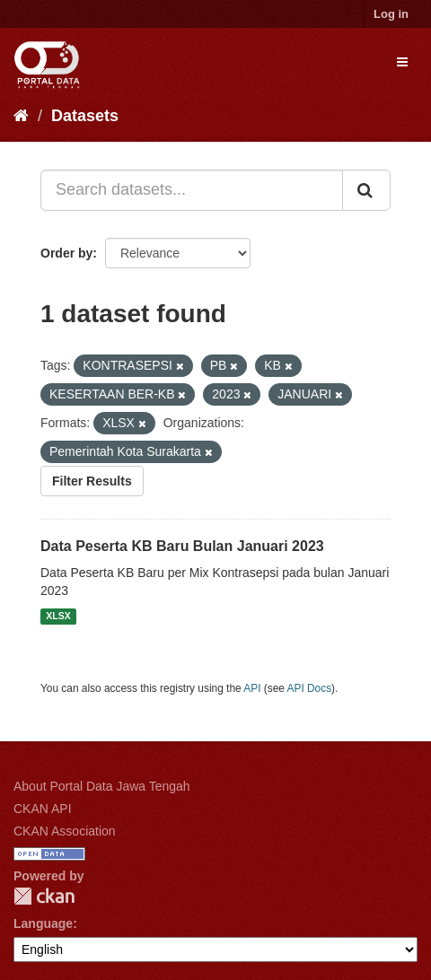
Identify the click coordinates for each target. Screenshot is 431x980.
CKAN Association (65, 831)
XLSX (58, 617)
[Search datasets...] (192, 190)
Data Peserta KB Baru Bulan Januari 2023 (182, 546)
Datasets (85, 116)
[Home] (21, 116)
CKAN (44, 896)
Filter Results (92, 481)
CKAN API (43, 809)
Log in (391, 14)
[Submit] (366, 190)
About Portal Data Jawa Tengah (102, 786)
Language (43, 923)
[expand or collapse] (402, 62)
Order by (66, 253)
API (252, 688)
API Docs (310, 688)
